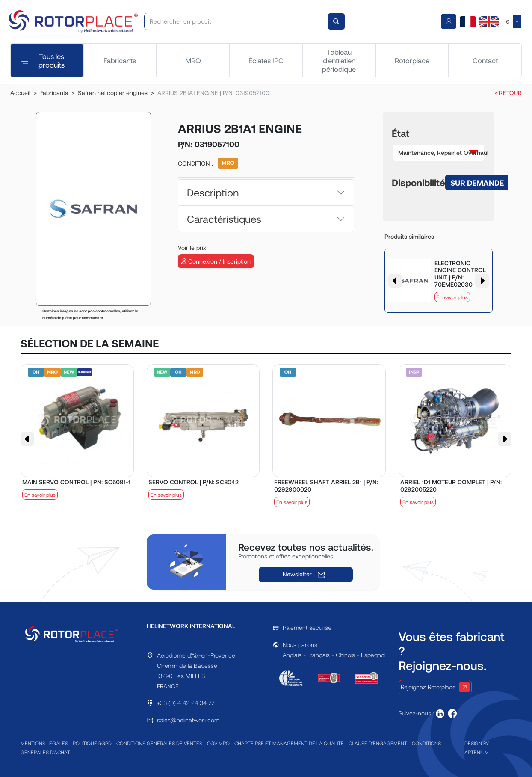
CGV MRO (218, 743)
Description (213, 192)
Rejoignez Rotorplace (435, 687)
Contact (485, 60)
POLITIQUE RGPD (92, 743)
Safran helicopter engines (113, 93)
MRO (193, 60)
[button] (439, 153)
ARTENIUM (477, 752)
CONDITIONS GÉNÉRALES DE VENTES (159, 743)
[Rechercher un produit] (236, 21)
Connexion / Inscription (216, 261)
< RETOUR (508, 93)
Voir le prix (192, 248)
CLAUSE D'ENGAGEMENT (378, 743)
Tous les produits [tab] (43, 60)
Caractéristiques (224, 219)
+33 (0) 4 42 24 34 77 (186, 703)
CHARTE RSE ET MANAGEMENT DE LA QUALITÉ (289, 743)
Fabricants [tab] (120, 60)
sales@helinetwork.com (188, 720)
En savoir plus (452, 297)
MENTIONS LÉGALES (44, 743)
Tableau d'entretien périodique (339, 61)
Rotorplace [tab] (412, 60)
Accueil (20, 93)
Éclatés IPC (266, 60)
